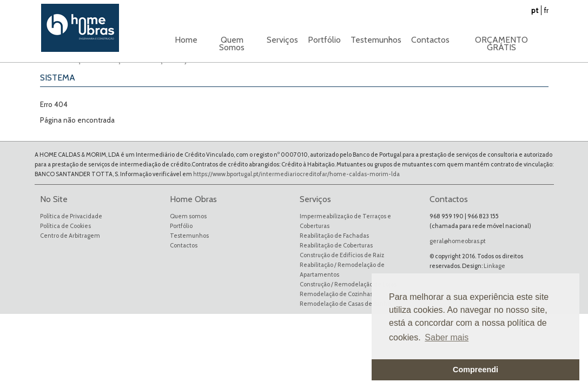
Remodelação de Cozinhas (336, 294)
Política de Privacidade (71, 216)
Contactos (430, 40)
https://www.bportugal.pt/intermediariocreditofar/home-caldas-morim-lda (296, 174)
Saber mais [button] (447, 337)
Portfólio (181, 226)
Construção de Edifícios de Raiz (342, 255)
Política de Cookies (65, 226)
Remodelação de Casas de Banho (345, 304)
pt (535, 10)
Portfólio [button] (324, 40)
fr (546, 10)
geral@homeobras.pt (458, 241)
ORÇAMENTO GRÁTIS (501, 43)
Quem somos (188, 216)
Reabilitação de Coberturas (336, 245)
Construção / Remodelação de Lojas (348, 284)
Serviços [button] (282, 40)
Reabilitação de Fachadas (334, 236)
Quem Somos (232, 43)
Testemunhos (376, 40)
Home (186, 40)
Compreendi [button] (475, 370)
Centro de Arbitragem (70, 236)
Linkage (494, 266)
